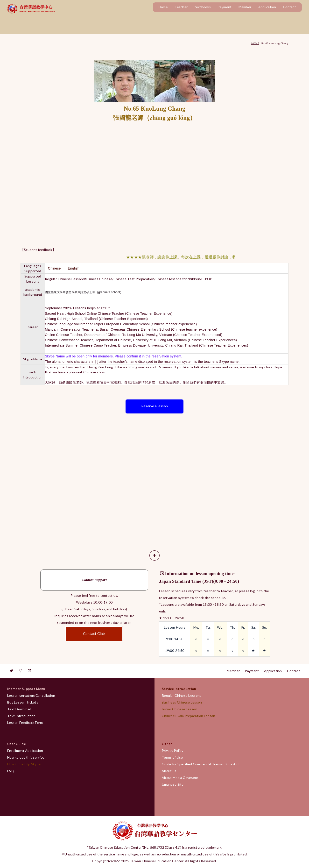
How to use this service (26, 757)
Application (267, 7)
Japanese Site (173, 784)
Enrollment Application (25, 751)
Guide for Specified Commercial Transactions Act (200, 764)
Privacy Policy (172, 751)
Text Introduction (21, 716)
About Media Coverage (180, 778)
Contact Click (94, 633)
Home (163, 7)
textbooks (203, 7)
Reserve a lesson (154, 406)
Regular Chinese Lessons (183, 695)
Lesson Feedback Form (25, 722)
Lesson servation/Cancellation (31, 695)
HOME (255, 43)
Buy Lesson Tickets (23, 702)
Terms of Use (172, 757)
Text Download (19, 709)
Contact (289, 7)
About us (169, 771)
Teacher (181, 7)
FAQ (11, 771)
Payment (225, 7)
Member (245, 7)
